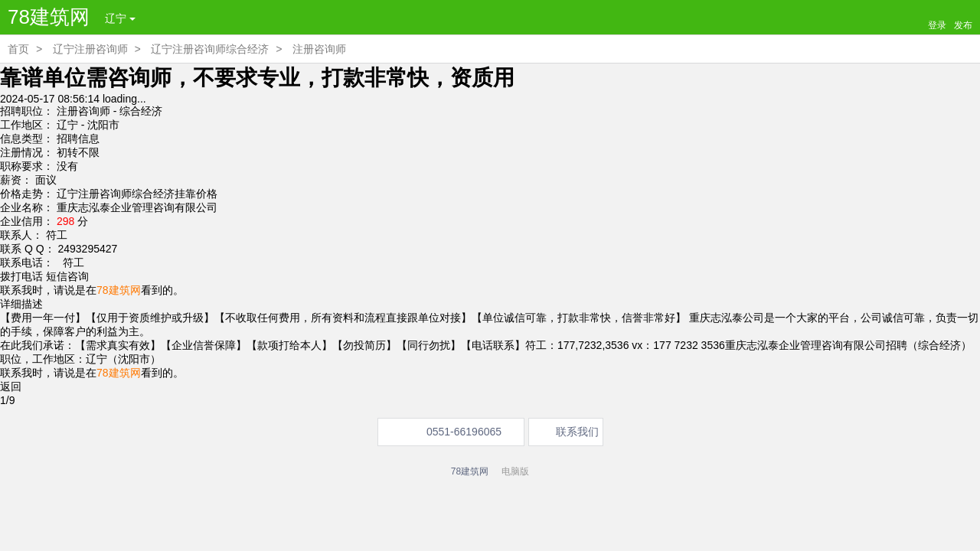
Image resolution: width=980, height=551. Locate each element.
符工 (70, 262)
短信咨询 (67, 276)
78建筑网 (49, 17)
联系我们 (577, 432)
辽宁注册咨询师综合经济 (210, 49)
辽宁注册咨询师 (90, 49)
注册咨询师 (319, 49)
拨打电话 (21, 276)
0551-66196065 (464, 432)
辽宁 (120, 18)
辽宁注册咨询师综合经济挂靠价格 (137, 194)
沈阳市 (103, 125)
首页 (18, 49)
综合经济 (141, 111)
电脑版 (515, 471)
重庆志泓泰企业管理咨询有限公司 (137, 207)
